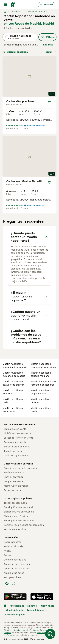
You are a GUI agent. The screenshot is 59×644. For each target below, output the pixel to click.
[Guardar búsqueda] (50, 634)
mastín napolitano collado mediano (41, 374)
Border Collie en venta (17, 447)
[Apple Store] (42, 597)
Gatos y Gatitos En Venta (18, 464)
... (24, 12)
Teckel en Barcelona (15, 503)
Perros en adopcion (15, 529)
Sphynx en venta (13, 477)
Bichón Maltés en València (19, 512)
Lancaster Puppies (14, 615)
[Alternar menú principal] (6, 5)
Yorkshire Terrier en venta (19, 438)
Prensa (8, 555)
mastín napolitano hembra (41, 401)
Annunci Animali (36, 610)
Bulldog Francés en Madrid (19, 507)
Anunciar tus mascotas (17, 564)
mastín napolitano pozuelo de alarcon (13, 383)
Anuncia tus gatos (14, 573)
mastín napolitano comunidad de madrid (15, 365)
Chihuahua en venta (15, 429)
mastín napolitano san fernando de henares (43, 383)
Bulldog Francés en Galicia (19, 521)
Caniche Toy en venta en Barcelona (24, 525)
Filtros (47, 37)
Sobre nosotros (13, 542)
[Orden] (49, 52)
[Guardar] (50, 103)
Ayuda (7, 551)
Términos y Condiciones (14, 630)
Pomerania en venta (15, 442)
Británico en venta (14, 473)
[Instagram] (14, 583)
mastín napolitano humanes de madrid (14, 374)
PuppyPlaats (47, 606)
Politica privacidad (14, 546)
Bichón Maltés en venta (17, 433)
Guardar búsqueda (15, 52)
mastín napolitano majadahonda (41, 392)
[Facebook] (7, 583)
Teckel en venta (13, 451)
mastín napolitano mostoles (13, 392)
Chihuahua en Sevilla (16, 516)
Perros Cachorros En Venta (19, 425)
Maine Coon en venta (16, 486)
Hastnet (32, 606)
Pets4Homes (17, 606)
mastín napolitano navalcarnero (13, 410)
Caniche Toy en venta (16, 455)
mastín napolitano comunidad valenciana (43, 365)
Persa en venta (12, 490)
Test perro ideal (13, 577)
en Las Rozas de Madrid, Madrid (29, 24)
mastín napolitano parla (13, 401)
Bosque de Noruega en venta (20, 468)
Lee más (48, 45)
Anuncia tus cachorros (16, 569)
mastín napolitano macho (41, 410)
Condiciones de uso (15, 560)
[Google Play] (15, 597)
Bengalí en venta (13, 481)
